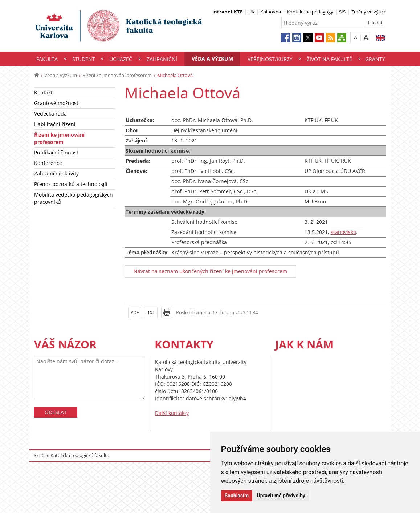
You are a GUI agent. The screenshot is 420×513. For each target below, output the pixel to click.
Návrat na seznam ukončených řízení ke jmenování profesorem (210, 271)
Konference (48, 163)
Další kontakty (172, 413)
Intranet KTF (227, 12)
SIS (342, 12)
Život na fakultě (329, 59)
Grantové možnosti (57, 103)
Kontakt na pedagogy (310, 12)
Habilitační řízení (55, 124)
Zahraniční (162, 59)
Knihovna (271, 12)
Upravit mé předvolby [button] (281, 496)
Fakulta (47, 59)
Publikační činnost (56, 152)
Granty (375, 59)
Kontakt (43, 92)
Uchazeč (121, 59)
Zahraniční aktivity (56, 173)
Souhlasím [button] (237, 496)
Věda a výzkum (212, 59)
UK (251, 12)
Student (84, 59)
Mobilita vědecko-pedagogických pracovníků (74, 198)
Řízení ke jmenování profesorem (117, 75)
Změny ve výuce (369, 12)
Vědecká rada (50, 114)
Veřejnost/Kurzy (270, 59)
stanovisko (343, 232)
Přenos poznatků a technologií (71, 184)
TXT (151, 313)
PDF (135, 313)
